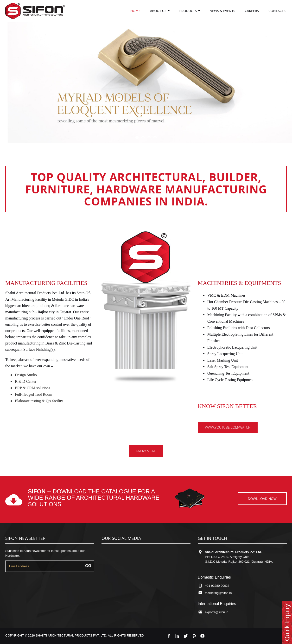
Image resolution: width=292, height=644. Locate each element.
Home (135, 11)
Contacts (277, 11)
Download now (262, 499)
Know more (146, 451)
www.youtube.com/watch (228, 427)
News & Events (222, 11)
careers (252, 11)
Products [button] (190, 11)
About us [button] (160, 11)
